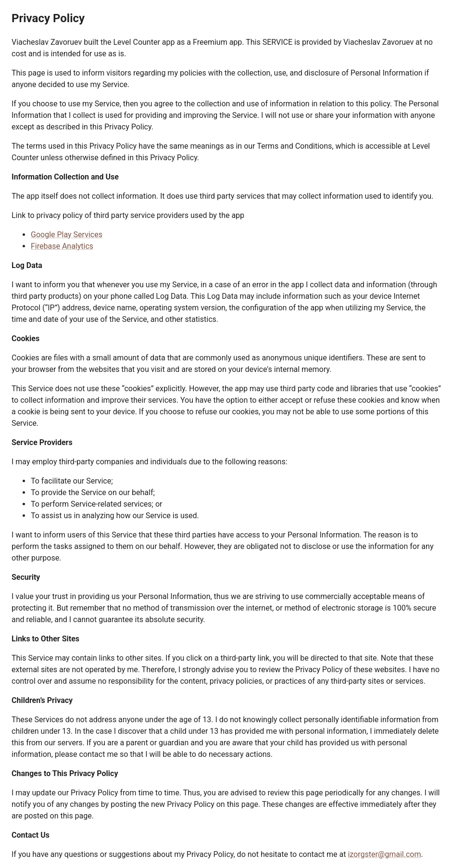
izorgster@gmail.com (384, 854)
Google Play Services (67, 235)
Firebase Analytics (62, 246)
